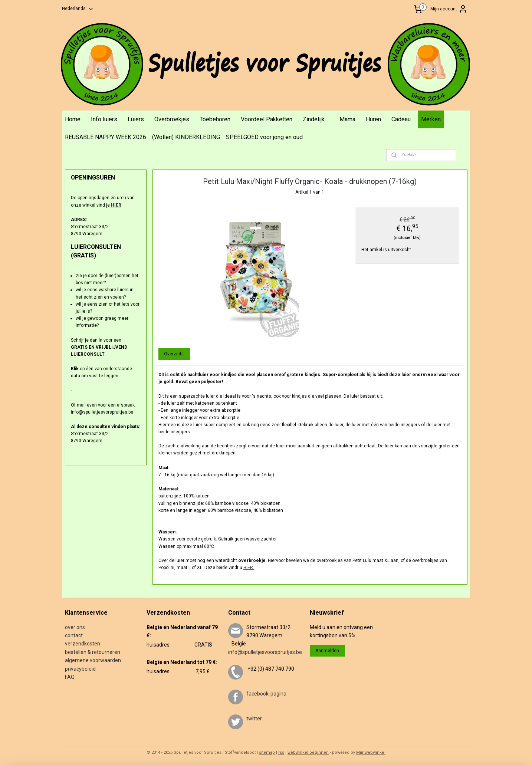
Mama (347, 119)
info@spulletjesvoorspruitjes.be (265, 652)
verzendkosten (83, 644)
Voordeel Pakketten (267, 119)
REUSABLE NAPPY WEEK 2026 (106, 137)
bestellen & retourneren (93, 652)
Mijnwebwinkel (371, 752)
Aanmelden (327, 651)
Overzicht (174, 354)
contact (74, 635)
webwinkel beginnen (308, 752)
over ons (75, 627)
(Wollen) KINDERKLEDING (186, 137)
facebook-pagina (266, 694)
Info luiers (104, 119)
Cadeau (401, 119)
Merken (431, 119)
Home (73, 119)
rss (281, 752)
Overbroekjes (172, 119)
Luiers (136, 119)
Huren (373, 119)
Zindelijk (314, 119)
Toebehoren (215, 119)
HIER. (248, 568)
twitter (254, 719)
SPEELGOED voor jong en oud (264, 137)
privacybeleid (80, 669)
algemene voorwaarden (93, 660)
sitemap (267, 752)
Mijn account (449, 9)
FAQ (70, 677)
